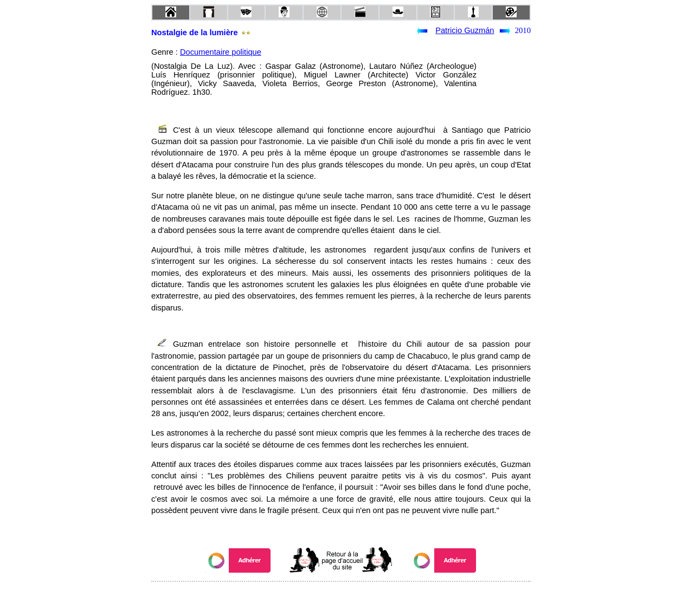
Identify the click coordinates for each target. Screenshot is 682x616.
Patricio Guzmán (465, 30)
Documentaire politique (221, 52)
